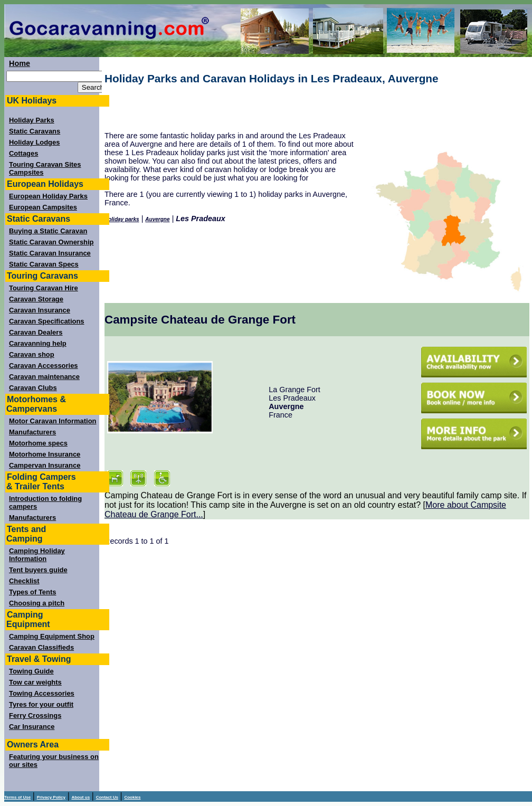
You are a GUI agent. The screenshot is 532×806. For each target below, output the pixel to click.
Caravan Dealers (36, 332)
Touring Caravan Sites (45, 164)
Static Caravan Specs (44, 264)
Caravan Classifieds (41, 647)
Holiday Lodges (34, 142)
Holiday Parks (32, 120)
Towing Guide (31, 671)
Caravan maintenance (44, 377)
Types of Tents (32, 592)
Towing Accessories (42, 693)
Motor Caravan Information (53, 421)
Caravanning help (38, 343)
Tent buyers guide (38, 570)
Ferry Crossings (35, 715)
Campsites (26, 172)
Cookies (132, 797)
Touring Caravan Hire (44, 288)
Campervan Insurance (45, 465)
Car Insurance (32, 727)
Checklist (24, 581)
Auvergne (157, 219)
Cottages (23, 153)
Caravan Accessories (44, 366)
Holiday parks (122, 219)
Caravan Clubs (33, 388)
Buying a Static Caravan (48, 231)
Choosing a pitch (37, 603)
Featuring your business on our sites (54, 761)
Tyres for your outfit (41, 704)
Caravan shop (32, 354)
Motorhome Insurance (45, 454)
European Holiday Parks (48, 196)
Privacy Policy (51, 797)
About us (80, 797)
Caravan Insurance (40, 310)
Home (20, 63)
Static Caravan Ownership (51, 242)
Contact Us (107, 797)
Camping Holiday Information (37, 555)
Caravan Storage (36, 299)
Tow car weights (35, 682)
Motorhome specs (38, 443)
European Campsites (43, 207)
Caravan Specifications (47, 321)
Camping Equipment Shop (52, 636)
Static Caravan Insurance (50, 253)
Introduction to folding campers (45, 502)
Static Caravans (35, 131)
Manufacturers (32, 432)
